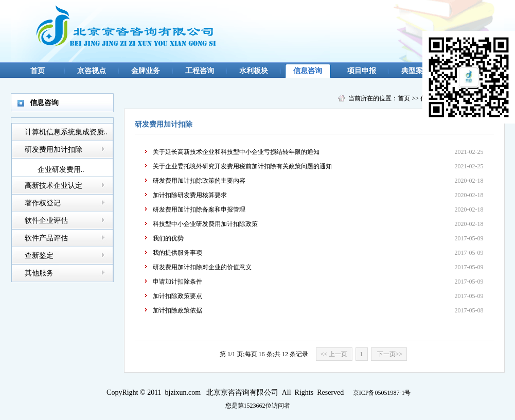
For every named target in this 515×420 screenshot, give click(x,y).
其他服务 (39, 273)
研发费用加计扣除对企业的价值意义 (202, 267)
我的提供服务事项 (177, 253)
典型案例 (416, 71)
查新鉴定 (39, 256)
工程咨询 (200, 71)
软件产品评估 (46, 238)
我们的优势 (168, 238)
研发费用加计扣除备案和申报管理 (199, 209)
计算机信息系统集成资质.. (66, 132)
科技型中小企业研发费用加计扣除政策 (205, 224)
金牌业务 (146, 71)
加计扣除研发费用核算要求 (190, 195)
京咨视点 (92, 71)
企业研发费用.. (61, 170)
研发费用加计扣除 (54, 150)
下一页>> (389, 354)
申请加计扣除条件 (177, 282)
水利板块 (254, 71)
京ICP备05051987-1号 (382, 393)
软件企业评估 (46, 221)
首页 (38, 71)
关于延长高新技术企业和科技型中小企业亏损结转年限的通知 (236, 152)
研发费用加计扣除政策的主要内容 (199, 181)
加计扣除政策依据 (177, 310)
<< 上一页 (334, 354)
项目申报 (362, 71)
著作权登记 (43, 203)
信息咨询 (308, 71)
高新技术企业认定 (54, 186)
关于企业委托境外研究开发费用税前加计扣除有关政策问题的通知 (242, 166)
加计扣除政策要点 (177, 296)
